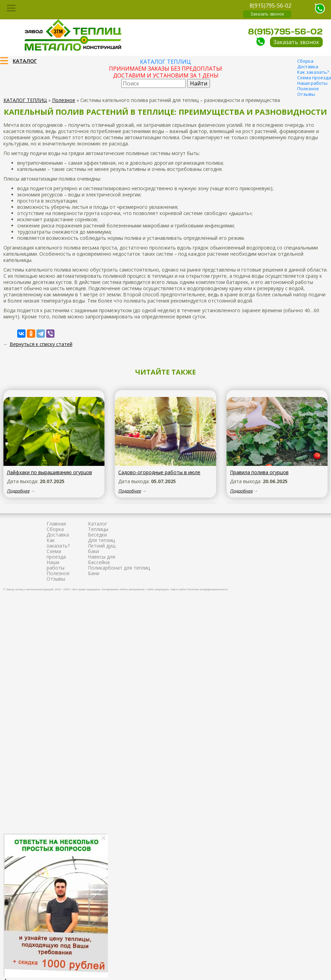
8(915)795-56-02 (270, 6)
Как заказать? (313, 72)
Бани (94, 573)
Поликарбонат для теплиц (119, 568)
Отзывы (306, 94)
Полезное (308, 89)
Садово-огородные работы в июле (159, 472)
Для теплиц (101, 540)
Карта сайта (178, 589)
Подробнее (18, 491)
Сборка (305, 61)
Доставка (308, 67)
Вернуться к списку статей (41, 344)
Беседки (97, 535)
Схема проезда (314, 78)
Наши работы (312, 83)
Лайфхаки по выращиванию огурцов (49, 472)
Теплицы (98, 529)
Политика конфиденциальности (207, 589)
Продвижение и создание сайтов (311, 589)
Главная (56, 524)
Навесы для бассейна (102, 559)
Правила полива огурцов (259, 472)
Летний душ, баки (102, 548)
